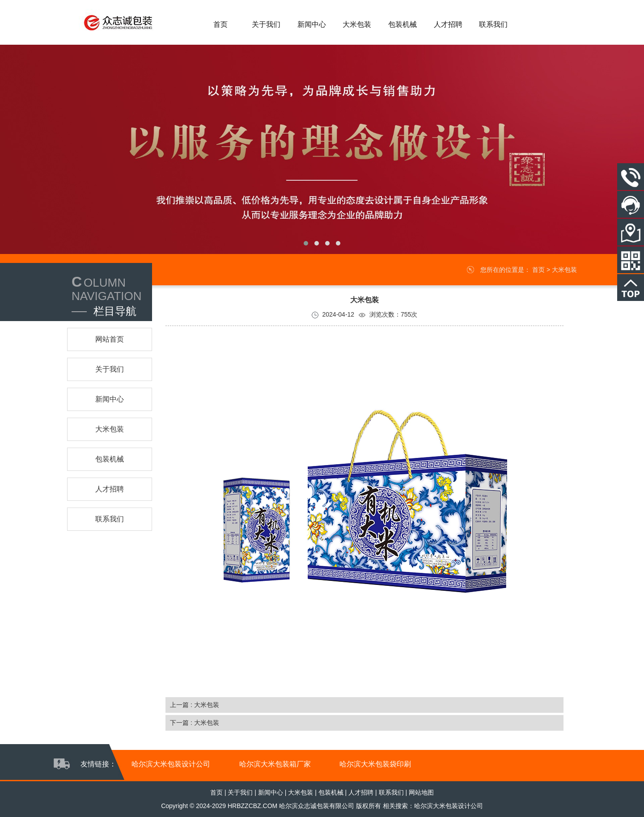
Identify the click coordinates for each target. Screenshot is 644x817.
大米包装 (564, 270)
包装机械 (331, 792)
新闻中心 (271, 792)
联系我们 (391, 792)
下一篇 (195, 723)
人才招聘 (361, 792)
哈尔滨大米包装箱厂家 (275, 764)
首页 (538, 270)
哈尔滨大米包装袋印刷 (375, 764)
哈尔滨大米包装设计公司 (171, 764)
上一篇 (195, 705)
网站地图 (421, 792)
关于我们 (240, 792)
